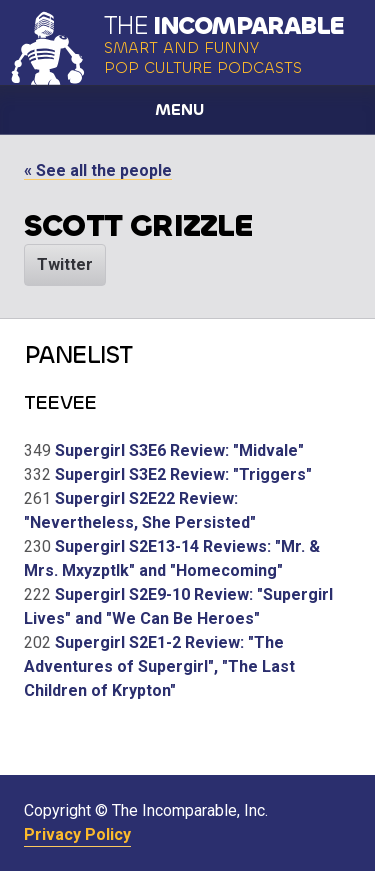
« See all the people (98, 170)
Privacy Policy (77, 834)
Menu (179, 109)
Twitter (65, 264)
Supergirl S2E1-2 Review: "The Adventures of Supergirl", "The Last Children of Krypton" (159, 666)
